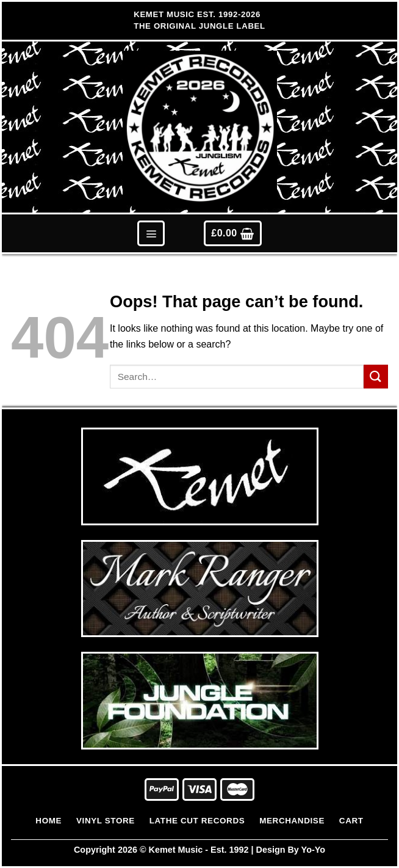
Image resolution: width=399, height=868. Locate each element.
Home (49, 821)
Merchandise (292, 821)
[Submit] (376, 377)
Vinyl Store (106, 821)
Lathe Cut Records (197, 821)
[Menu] (151, 233)
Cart (351, 821)
